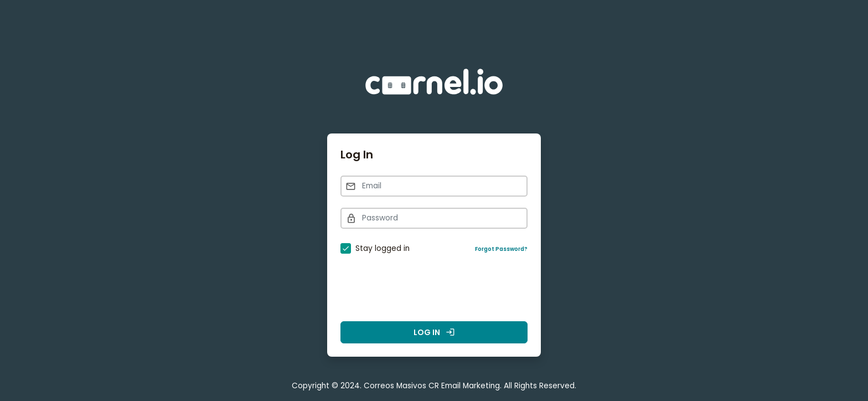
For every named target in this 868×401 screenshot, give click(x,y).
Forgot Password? (501, 249)
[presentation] (434, 289)
